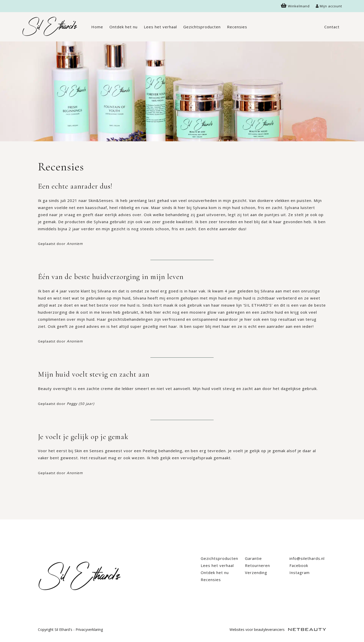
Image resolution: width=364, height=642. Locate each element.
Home (97, 27)
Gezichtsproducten (202, 27)
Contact (332, 27)
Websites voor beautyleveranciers (278, 629)
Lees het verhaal (160, 27)
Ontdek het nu (123, 27)
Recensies (237, 27)
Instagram (300, 572)
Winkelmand (295, 6)
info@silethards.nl (307, 558)
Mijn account (329, 6)
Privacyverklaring (89, 629)
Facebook (299, 565)
